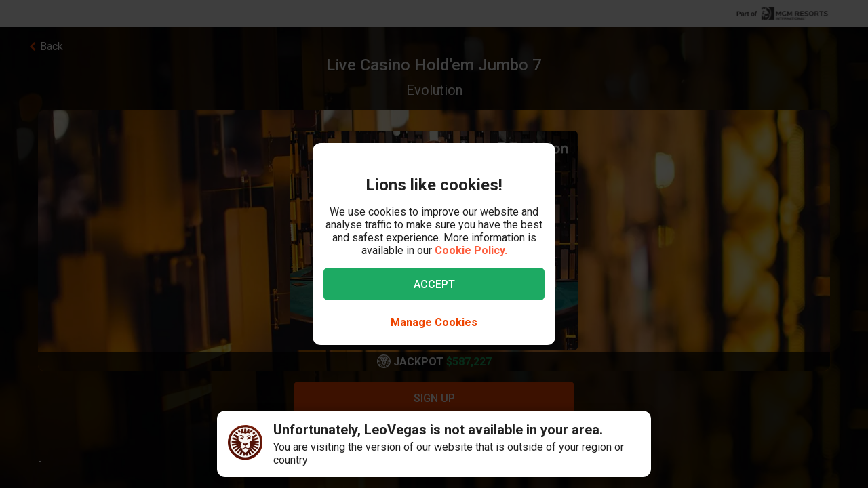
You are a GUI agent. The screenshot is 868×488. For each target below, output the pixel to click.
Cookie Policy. (471, 250)
